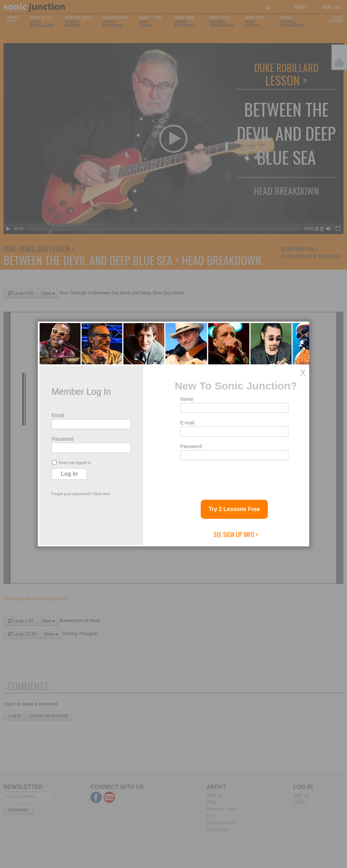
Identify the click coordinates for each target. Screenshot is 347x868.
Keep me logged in (72, 462)
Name (187, 399)
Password (62, 439)
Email (58, 415)
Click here (101, 494)
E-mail (187, 423)
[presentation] (234, 477)
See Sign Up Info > (236, 534)
